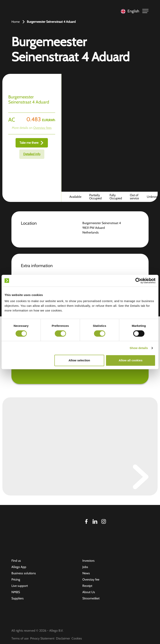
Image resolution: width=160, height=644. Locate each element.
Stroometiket (91, 598)
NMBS (16, 592)
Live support (20, 586)
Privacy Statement (42, 638)
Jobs (85, 567)
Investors (88, 561)
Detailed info (32, 154)
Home (16, 22)
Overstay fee (91, 579)
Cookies (77, 638)
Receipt (87, 586)
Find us (16, 561)
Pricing (16, 579)
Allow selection (79, 360)
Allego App (19, 567)
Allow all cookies (131, 360)
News (86, 573)
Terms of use (20, 638)
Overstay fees (42, 128)
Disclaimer (63, 638)
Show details (139, 348)
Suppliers (18, 598)
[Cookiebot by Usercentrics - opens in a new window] (138, 281)
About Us (89, 592)
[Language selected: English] (129, 11)
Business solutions (24, 573)
